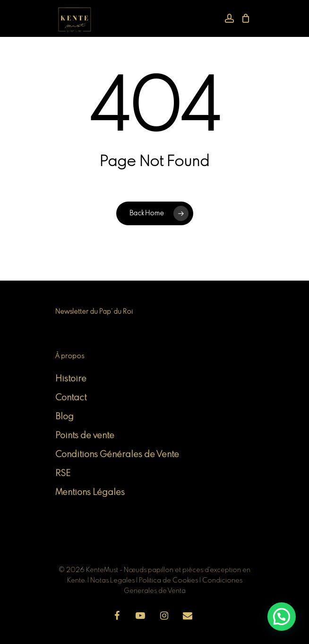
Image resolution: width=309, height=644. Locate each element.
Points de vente (85, 436)
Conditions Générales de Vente (117, 455)
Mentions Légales (90, 493)
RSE (63, 474)
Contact (71, 398)
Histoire (71, 379)
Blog (64, 417)
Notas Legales (113, 581)
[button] (282, 617)
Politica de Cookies (168, 581)
